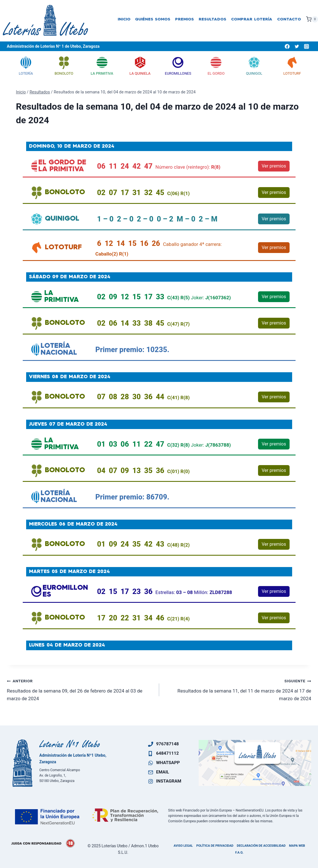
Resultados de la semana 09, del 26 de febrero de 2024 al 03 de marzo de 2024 (81, 689)
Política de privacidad (215, 846)
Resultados (212, 19)
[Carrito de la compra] (312, 19)
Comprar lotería (252, 19)
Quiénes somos (153, 19)
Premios (184, 19)
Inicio (124, 19)
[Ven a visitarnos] (255, 763)
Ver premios (274, 166)
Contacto (289, 19)
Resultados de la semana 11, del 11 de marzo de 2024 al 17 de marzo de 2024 (238, 689)
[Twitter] (297, 46)
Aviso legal (183, 846)
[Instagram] (306, 46)
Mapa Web (297, 846)
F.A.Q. (239, 853)
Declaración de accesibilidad (261, 846)
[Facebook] (287, 46)
